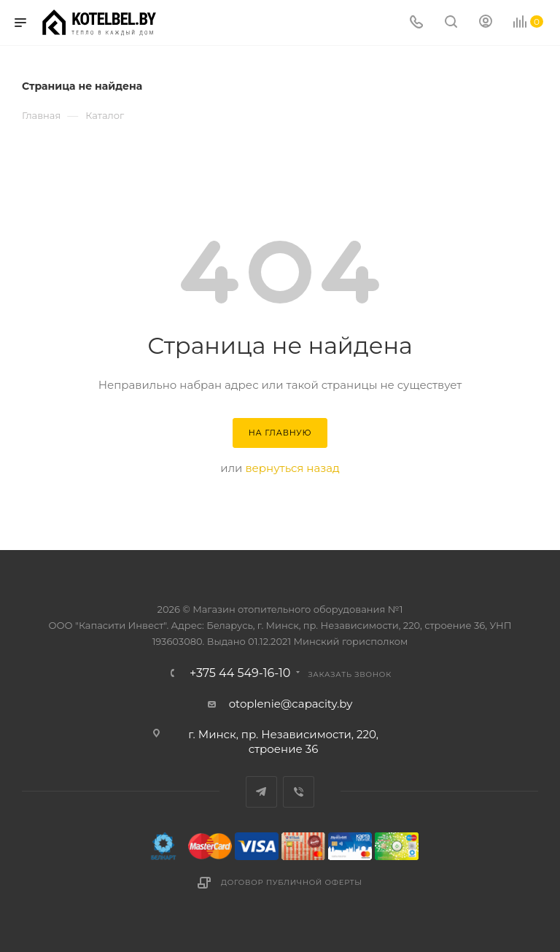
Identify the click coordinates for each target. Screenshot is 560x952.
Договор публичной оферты (292, 882)
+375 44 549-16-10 (240, 673)
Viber (299, 792)
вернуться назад (292, 468)
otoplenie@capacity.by (291, 704)
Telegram (261, 792)
